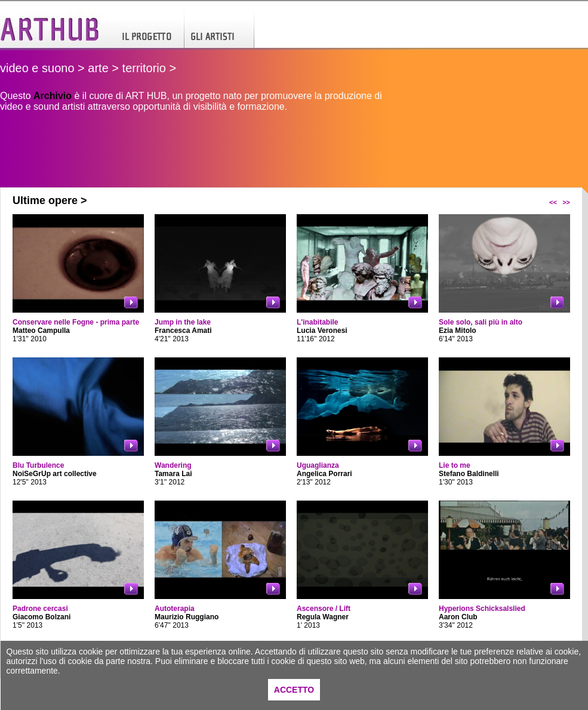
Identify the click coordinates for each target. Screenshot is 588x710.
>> (566, 202)
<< (553, 202)
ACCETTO (294, 690)
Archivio (53, 96)
